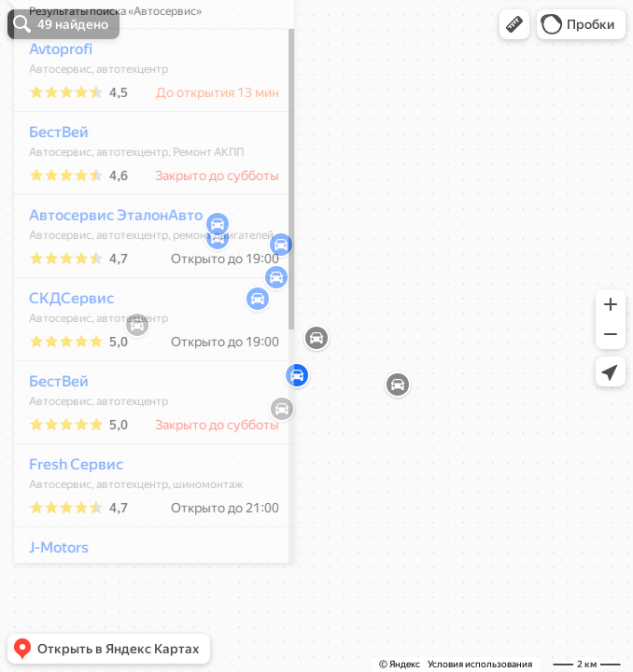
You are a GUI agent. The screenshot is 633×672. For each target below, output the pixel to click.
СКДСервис (61, 353)
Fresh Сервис (66, 519)
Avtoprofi (50, 104)
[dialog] (144, 333)
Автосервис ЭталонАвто (105, 270)
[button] (514, 24)
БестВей (49, 187)
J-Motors (49, 602)
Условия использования (480, 664)
